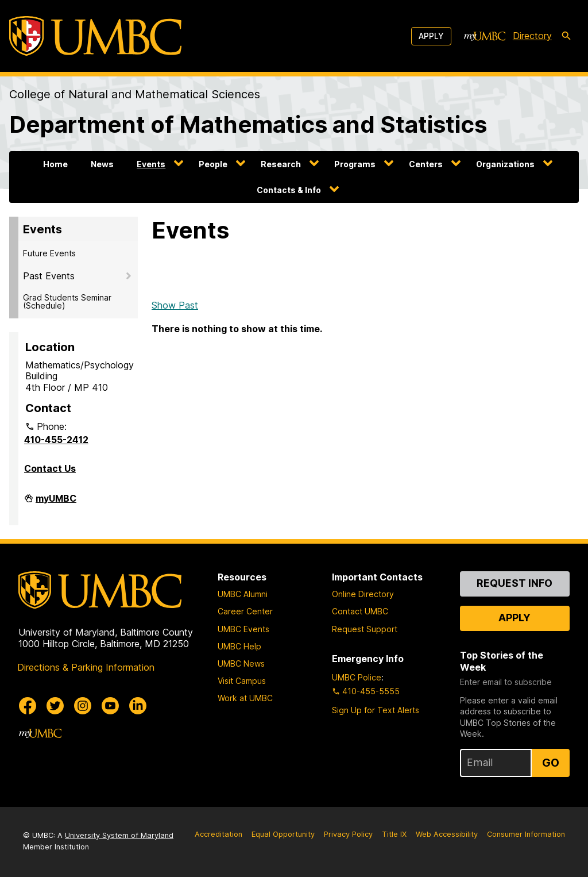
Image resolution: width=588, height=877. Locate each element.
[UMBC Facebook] (28, 706)
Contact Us (50, 468)
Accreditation (218, 834)
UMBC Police (357, 677)
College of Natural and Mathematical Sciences (135, 94)
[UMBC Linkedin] (138, 706)
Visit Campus (242, 681)
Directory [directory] (532, 36)
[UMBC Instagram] (83, 706)
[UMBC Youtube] (110, 706)
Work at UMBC (245, 698)
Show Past (175, 305)
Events (151, 164)
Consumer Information (526, 834)
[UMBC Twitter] (55, 706)
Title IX (394, 834)
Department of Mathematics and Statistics (248, 124)
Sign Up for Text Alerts (376, 710)
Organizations (505, 164)
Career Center (245, 611)
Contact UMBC (360, 611)
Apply (431, 36)
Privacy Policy (348, 834)
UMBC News (241, 663)
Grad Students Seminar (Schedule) (67, 301)
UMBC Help (239, 646)
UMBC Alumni (243, 594)
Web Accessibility (447, 834)
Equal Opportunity (283, 834)
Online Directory (363, 594)
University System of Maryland (119, 835)
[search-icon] (566, 36)
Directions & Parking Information (86, 667)
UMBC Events (243, 629)
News (102, 164)
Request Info (514, 583)
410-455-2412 (56, 440)
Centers (426, 164)
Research (281, 164)
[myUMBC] (485, 36)
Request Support (365, 629)
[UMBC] (95, 36)
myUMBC (56, 503)
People (213, 164)
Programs (355, 164)
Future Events (49, 253)
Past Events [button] (49, 276)
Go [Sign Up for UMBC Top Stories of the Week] (551, 763)
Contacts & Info (289, 190)
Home (55, 164)
